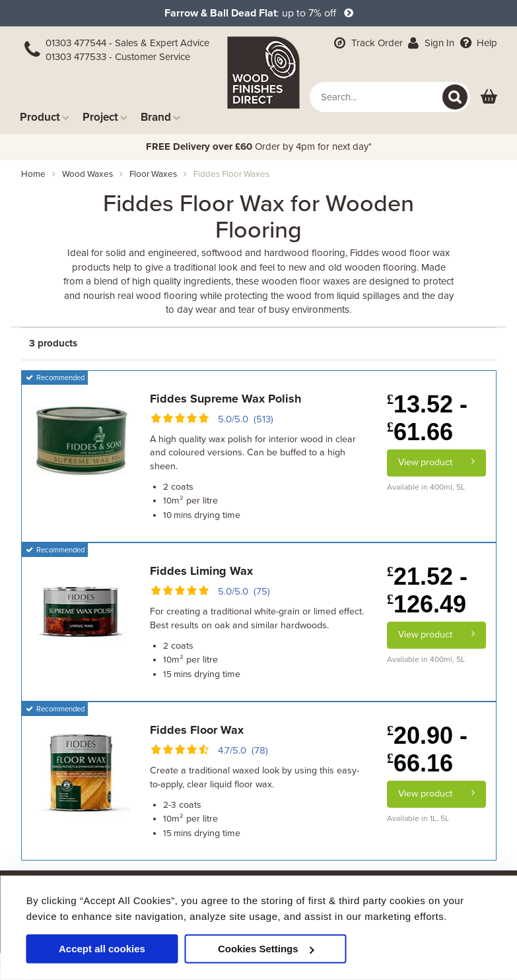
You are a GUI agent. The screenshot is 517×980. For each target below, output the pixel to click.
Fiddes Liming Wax (201, 571)
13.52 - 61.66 (427, 418)
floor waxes (153, 174)
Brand (160, 117)
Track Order (367, 43)
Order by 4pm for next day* (259, 147)
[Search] (455, 97)
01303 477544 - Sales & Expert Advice (127, 43)
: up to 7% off (259, 13)
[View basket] (489, 97)
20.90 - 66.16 (427, 749)
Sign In (430, 43)
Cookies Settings (266, 949)
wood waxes (87, 174)
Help (477, 43)
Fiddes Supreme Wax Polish (225, 399)
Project (105, 117)
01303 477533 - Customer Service (118, 57)
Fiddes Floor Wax (197, 730)
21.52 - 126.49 (427, 590)
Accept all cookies (102, 949)
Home (33, 174)
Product (45, 117)
